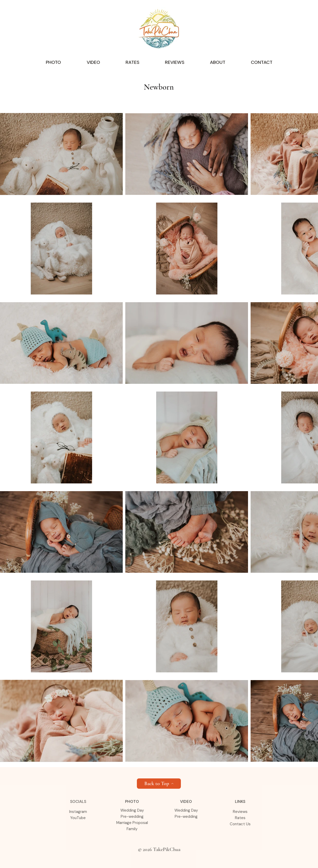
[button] (53, 62)
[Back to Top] (159, 784)
